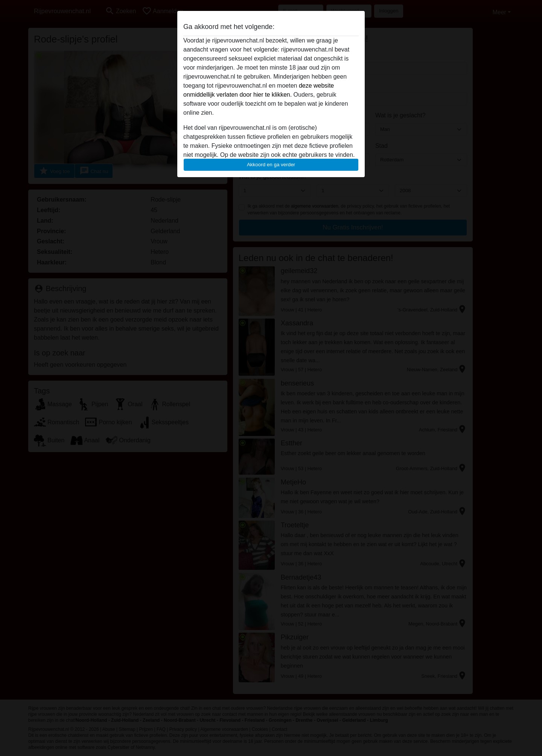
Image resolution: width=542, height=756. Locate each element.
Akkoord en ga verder (271, 165)
